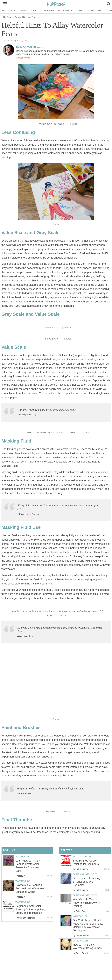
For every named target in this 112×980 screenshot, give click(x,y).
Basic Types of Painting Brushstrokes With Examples (87, 882)
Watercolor (80, 916)
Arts (4, 11)
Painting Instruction (85, 874)
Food (101, 11)
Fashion (90, 11)
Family (79, 11)
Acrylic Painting (83, 857)
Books (24, 11)
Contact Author (23, 58)
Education (49, 11)
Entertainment (65, 11)
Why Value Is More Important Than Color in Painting (87, 903)
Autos (14, 11)
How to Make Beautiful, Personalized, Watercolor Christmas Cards (30, 888)
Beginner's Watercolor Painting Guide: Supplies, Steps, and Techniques (30, 909)
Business (36, 11)
